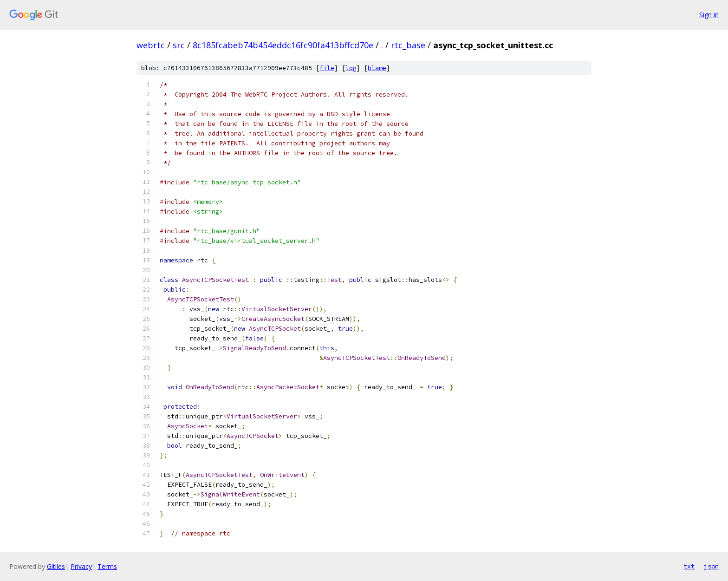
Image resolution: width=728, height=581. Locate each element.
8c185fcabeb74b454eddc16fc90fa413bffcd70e (283, 45)
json (711, 566)
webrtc (151, 45)
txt (689, 566)
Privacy (81, 566)
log (351, 68)
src (179, 45)
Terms (107, 566)
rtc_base (408, 45)
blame (377, 68)
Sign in (709, 15)
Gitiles (56, 566)
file (327, 68)
